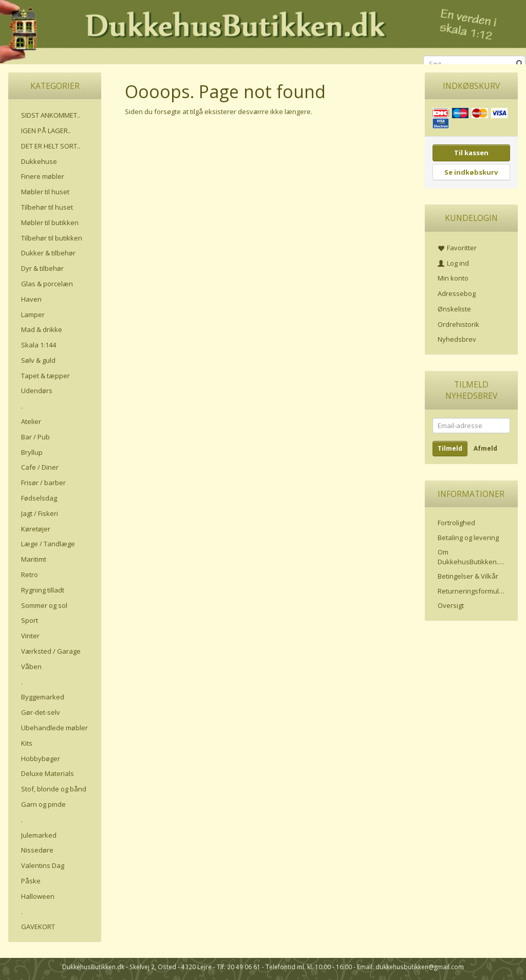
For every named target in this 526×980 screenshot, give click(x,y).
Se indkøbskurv (471, 172)
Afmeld (485, 448)
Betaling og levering (468, 538)
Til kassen (471, 153)
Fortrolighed (456, 523)
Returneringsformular (472, 591)
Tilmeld (450, 448)
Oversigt (451, 605)
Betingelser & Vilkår (468, 576)
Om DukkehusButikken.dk (472, 557)
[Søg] (520, 64)
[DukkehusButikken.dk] (263, 31)
